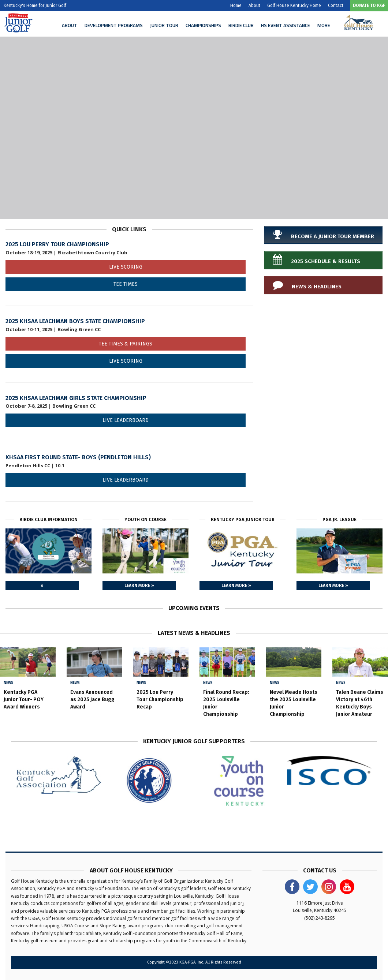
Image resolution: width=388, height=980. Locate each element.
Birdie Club (241, 25)
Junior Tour (164, 25)
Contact (336, 5)
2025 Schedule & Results (316, 259)
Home (236, 5)
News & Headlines (307, 285)
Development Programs (114, 25)
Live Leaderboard (126, 420)
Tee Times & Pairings (126, 344)
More (324, 25)
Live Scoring (126, 267)
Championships (203, 25)
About (254, 5)
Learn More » (139, 586)
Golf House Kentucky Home (294, 5)
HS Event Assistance (286, 25)
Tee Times (126, 284)
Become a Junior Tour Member (323, 235)
